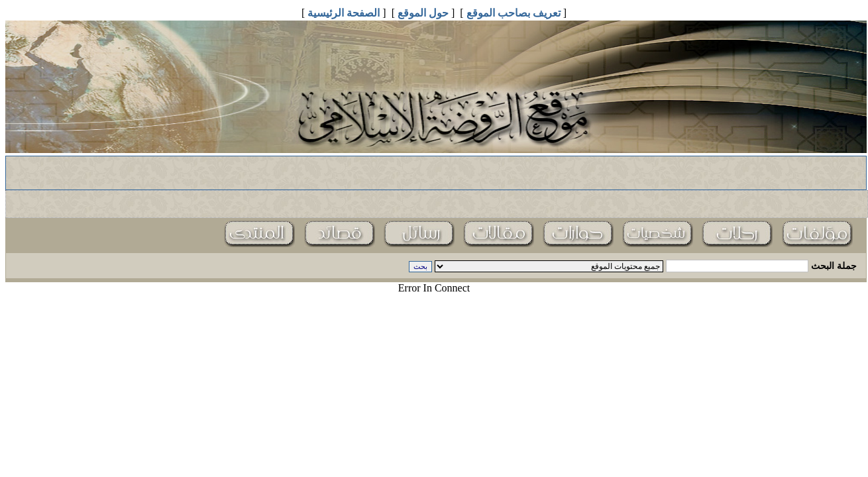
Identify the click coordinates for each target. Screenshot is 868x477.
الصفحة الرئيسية (344, 13)
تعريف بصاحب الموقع (514, 13)
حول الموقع (423, 13)
